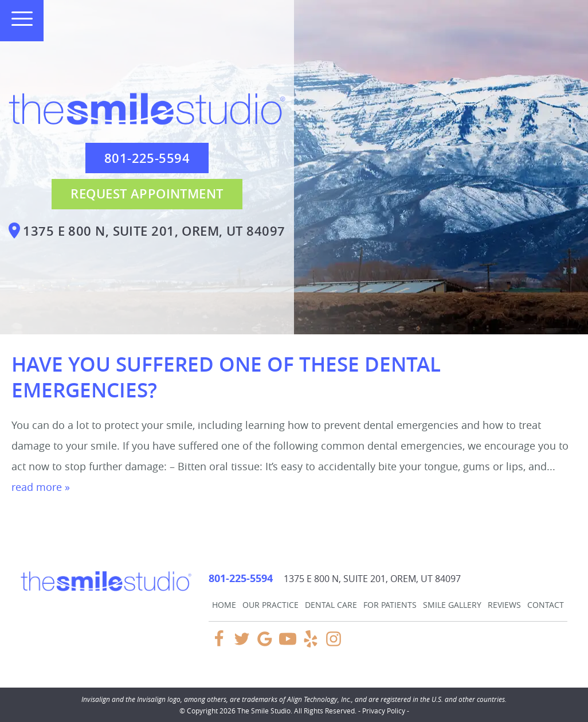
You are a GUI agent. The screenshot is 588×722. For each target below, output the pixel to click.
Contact (546, 605)
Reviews (504, 605)
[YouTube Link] (288, 644)
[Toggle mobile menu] (17, 19)
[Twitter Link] (242, 644)
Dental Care (331, 605)
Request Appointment (147, 194)
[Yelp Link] (311, 644)
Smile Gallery (452, 605)
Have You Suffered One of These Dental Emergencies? (226, 377)
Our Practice (271, 605)
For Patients (390, 605)
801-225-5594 (147, 158)
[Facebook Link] (219, 644)
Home (224, 605)
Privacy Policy (384, 711)
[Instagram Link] (334, 644)
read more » (41, 487)
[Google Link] (265, 644)
